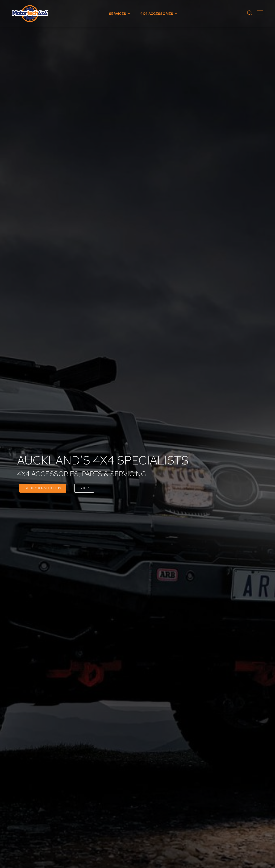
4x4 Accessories (159, 14)
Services (120, 14)
